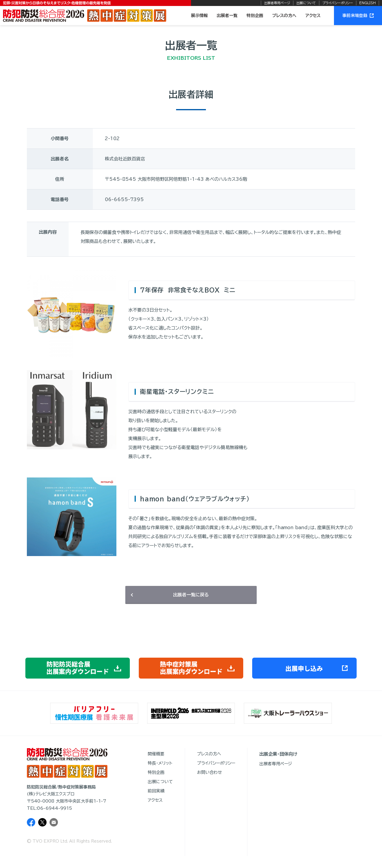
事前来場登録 (358, 16)
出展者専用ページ (277, 3)
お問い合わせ (210, 772)
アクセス (313, 16)
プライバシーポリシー (338, 3)
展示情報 (199, 16)
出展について (306, 3)
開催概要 (156, 754)
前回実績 (156, 791)
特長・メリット (160, 763)
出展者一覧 (227, 16)
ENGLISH (368, 3)
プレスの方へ (284, 16)
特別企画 (255, 16)
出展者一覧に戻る (191, 595)
